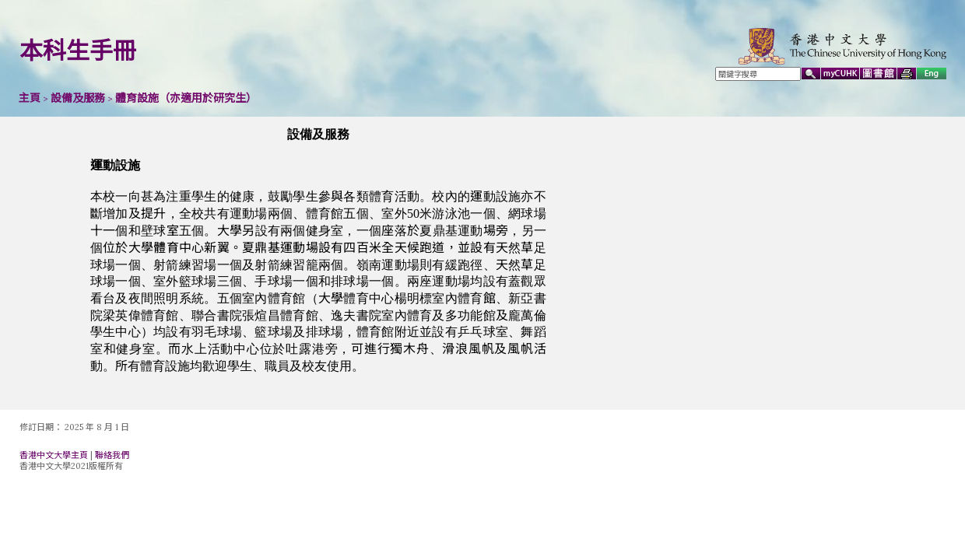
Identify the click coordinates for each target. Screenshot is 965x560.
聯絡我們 (112, 455)
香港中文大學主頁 (54, 455)
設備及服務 (78, 98)
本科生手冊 (78, 51)
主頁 (30, 98)
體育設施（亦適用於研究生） (186, 98)
